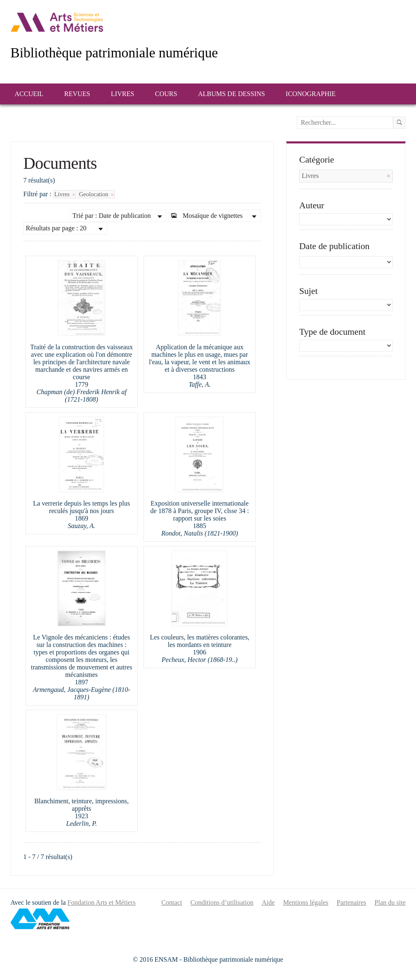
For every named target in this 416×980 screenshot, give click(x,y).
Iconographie (311, 94)
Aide (268, 902)
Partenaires (351, 902)
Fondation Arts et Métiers (102, 902)
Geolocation (96, 194)
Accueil (29, 94)
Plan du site (390, 902)
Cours (166, 94)
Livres (123, 94)
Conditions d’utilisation (222, 902)
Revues (77, 94)
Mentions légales (306, 902)
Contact (172, 902)
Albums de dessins (232, 94)
